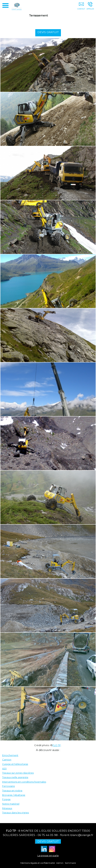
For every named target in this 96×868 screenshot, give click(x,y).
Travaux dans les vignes (15, 813)
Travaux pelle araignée (15, 777)
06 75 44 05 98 (48, 835)
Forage (6, 799)
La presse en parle (48, 855)
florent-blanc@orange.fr (77, 835)
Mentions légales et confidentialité (38, 863)
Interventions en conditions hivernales (24, 782)
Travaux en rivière (12, 791)
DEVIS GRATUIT (50, 32)
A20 (4, 768)
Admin (60, 863)
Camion (7, 760)
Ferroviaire (9, 786)
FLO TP (57, 745)
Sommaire (70, 863)
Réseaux (7, 808)
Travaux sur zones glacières (18, 773)
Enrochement (10, 755)
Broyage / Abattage (14, 795)
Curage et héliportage (15, 764)
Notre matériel (11, 804)
